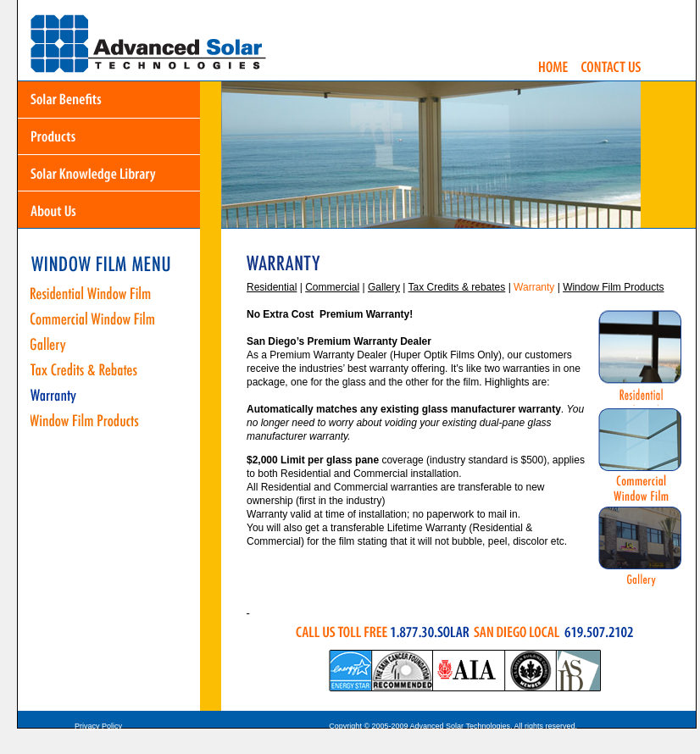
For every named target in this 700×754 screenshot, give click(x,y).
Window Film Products (613, 287)
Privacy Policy (98, 726)
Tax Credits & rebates (457, 287)
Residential (272, 287)
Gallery (384, 287)
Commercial (332, 287)
